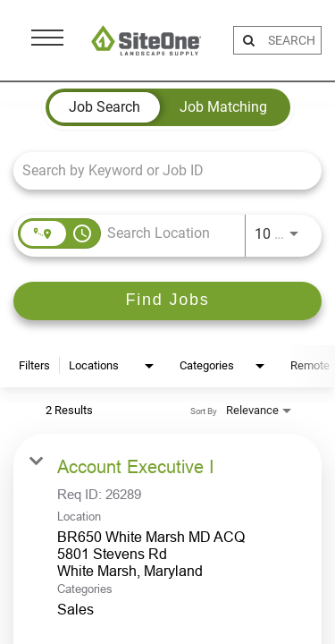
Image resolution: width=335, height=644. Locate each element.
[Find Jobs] (167, 301)
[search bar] (292, 40)
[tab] (105, 107)
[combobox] (159, 170)
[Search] (167, 301)
